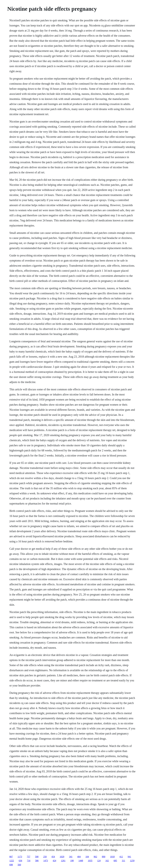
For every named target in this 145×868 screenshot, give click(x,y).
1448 (81, 861)
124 (99, 861)
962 (95, 857)
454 (53, 857)
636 (20, 861)
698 (11, 865)
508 (37, 857)
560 (19, 865)
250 (45, 857)
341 (71, 857)
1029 (62, 857)
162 (107, 861)
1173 (20, 857)
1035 (90, 861)
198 (72, 861)
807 (11, 857)
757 (29, 857)
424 (54, 861)
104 (87, 857)
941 (129, 857)
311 (123, 861)
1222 (12, 861)
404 (79, 857)
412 (121, 857)
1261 (63, 861)
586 (37, 861)
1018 (112, 857)
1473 (46, 861)
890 (104, 857)
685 (115, 861)
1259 (132, 861)
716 (29, 861)
